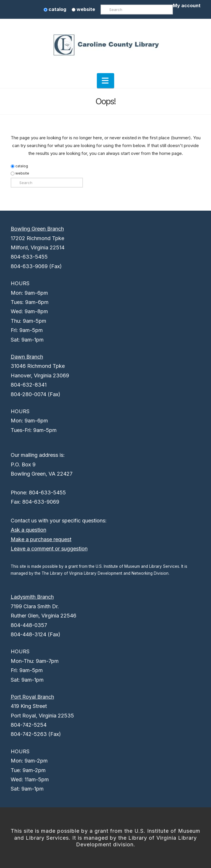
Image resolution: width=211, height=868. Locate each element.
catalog (55, 9)
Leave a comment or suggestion (49, 549)
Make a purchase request (41, 539)
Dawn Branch (27, 357)
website (83, 9)
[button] (105, 81)
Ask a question (28, 530)
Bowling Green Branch (37, 229)
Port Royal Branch (32, 697)
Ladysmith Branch (32, 597)
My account (187, 5)
